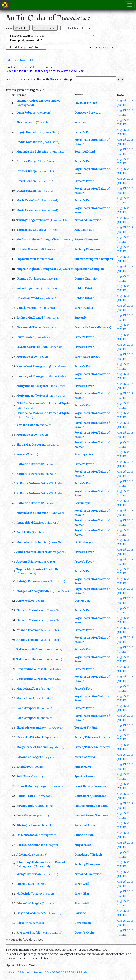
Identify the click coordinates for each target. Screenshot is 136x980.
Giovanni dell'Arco (29, 327)
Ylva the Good (26, 425)
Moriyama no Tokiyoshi (32, 386)
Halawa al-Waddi (28, 298)
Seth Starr (23, 776)
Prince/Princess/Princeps (92, 737)
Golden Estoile (84, 288)
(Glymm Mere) (59, 591)
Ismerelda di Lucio (29, 522)
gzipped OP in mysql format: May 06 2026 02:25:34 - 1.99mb (46, 972)
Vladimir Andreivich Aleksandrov (38, 101)
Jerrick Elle (24, 532)
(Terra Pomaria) (51, 932)
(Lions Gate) (51, 132)
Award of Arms (85, 757)
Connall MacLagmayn (31, 786)
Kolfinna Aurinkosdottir (32, 483)
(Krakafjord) (51, 522)
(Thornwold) (58, 220)
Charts (35, 60)
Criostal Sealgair (28, 249)
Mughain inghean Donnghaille (36, 239)
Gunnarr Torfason (29, 278)
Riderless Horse (16, 60)
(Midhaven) (47, 249)
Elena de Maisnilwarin (31, 610)
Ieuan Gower (25, 337)
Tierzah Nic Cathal (29, 230)
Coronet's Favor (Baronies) (93, 327)
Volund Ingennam (28, 288)
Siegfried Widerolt (29, 913)
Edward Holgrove (29, 806)
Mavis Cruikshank (28, 200)
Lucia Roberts (26, 112)
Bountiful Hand (85, 152)
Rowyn (21, 454)
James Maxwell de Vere (32, 552)
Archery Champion (87, 249)
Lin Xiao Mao (25, 884)
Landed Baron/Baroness (91, 806)
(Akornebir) (44, 112)
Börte (20, 923)
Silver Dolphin (84, 308)
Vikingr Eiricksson (29, 874)
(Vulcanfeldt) (45, 122)
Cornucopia (82, 503)
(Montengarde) (46, 835)
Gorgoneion (83, 923)
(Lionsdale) (42, 337)
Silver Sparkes (84, 454)
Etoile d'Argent (85, 542)
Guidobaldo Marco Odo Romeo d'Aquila (43, 403)
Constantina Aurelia (30, 669)
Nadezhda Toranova (30, 894)
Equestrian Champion (89, 269)
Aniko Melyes (25, 601)
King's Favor (83, 767)
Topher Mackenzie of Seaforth (37, 569)
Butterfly (80, 318)
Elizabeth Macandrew (31, 728)
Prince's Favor (84, 132)
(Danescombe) (26, 573)
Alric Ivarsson (26, 122)
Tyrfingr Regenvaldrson (33, 220)
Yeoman (80, 122)
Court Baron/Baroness (90, 786)
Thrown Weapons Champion (94, 259)
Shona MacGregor (29, 444)
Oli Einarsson (25, 835)
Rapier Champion (86, 239)
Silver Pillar (82, 894)
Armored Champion (88, 220)
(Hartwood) (55, 728)
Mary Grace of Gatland (32, 747)
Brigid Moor (25, 767)
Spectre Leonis (85, 776)
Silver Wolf (82, 884)
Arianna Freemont (29, 630)
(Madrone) (49, 230)
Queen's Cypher (85, 932)
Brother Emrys (27, 161)
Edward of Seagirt (29, 757)
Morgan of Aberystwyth (33, 591)
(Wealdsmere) (52, 913)
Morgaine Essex (27, 357)
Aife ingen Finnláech (30, 825)
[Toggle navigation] (130, 5)
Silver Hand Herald (87, 357)
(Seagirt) (45, 357)
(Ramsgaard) (25, 105)
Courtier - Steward (87, 112)
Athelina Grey (26, 854)
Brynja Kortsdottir (29, 132)
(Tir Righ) (55, 483)
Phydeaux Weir (26, 259)
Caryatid (80, 913)
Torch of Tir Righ (86, 728)
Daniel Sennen (26, 181)
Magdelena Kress (28, 688)
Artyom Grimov (27, 562)
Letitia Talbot (26, 796)
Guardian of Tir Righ (88, 854)
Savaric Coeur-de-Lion (32, 347)
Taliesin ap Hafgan (29, 649)
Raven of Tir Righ (86, 103)
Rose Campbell (26, 708)
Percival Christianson (31, 845)
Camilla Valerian (27, 308)
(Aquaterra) (65, 239)
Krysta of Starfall (28, 932)
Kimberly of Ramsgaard (32, 366)
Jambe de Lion (84, 835)
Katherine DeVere (28, 464)
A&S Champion (84, 230)
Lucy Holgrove (26, 815)
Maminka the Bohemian (32, 152)
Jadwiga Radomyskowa (32, 581)
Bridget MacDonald (30, 318)
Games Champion (86, 278)
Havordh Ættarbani (30, 737)
